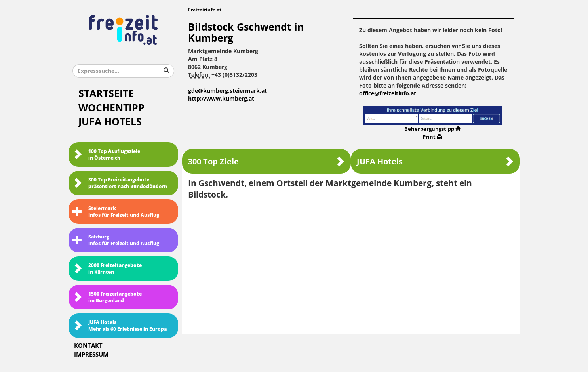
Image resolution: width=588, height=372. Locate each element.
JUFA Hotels (110, 122)
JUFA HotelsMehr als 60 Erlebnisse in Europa (120, 326)
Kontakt (88, 346)
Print (432, 137)
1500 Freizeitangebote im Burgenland (107, 297)
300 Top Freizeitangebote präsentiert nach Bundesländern (120, 183)
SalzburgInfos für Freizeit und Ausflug (116, 240)
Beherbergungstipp (432, 129)
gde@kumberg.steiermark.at (227, 91)
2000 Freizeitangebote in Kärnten (107, 269)
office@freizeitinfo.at (388, 94)
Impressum (91, 355)
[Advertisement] (351, 264)
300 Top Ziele (266, 161)
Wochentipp (111, 108)
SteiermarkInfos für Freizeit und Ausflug (116, 212)
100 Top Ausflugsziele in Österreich (106, 155)
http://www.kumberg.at (221, 99)
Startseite (106, 94)
